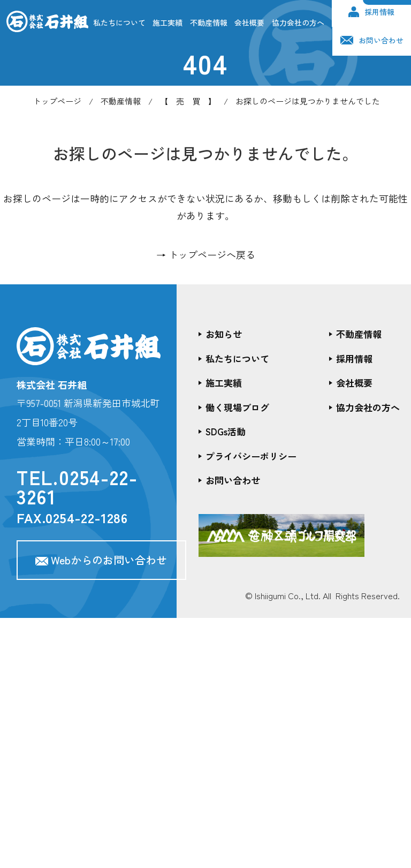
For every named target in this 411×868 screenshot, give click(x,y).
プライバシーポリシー (251, 456)
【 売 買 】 (188, 101)
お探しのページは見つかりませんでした (308, 101)
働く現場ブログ (237, 407)
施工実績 (168, 22)
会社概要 (249, 22)
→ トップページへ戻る (206, 254)
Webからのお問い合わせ (101, 560)
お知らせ (224, 334)
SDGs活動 (226, 431)
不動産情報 (209, 22)
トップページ (57, 101)
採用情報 (371, 12)
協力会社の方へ (298, 22)
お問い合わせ (372, 40)
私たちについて (119, 22)
